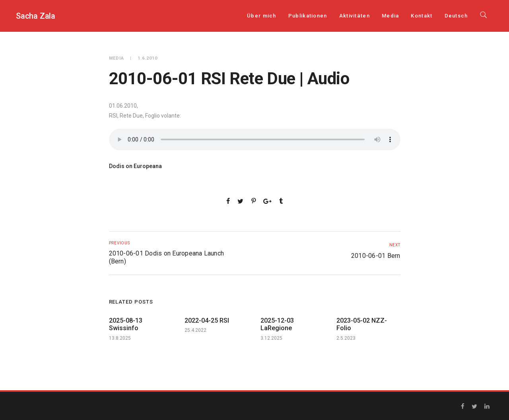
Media (390, 16)
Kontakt (422, 16)
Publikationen (308, 16)
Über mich (262, 16)
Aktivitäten (355, 16)
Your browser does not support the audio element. (255, 139)
